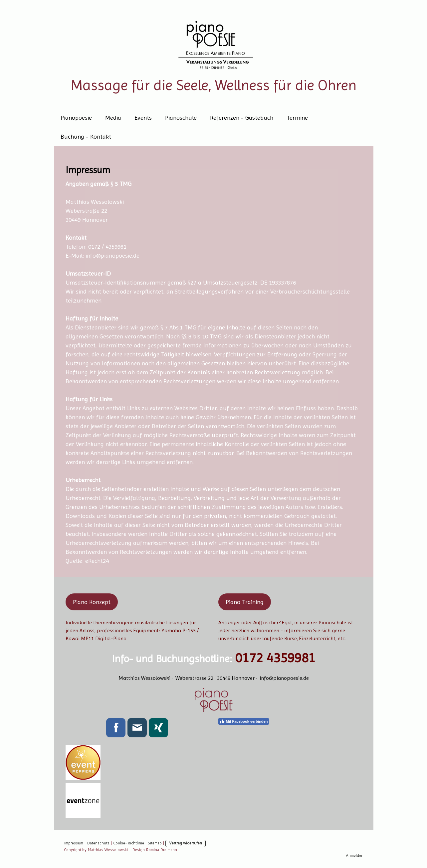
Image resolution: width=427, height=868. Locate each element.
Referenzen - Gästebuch (242, 118)
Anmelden (355, 855)
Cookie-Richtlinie (129, 843)
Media (113, 118)
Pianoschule (181, 118)
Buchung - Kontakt (86, 136)
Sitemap (155, 843)
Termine (297, 118)
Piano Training (245, 602)
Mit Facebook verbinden (244, 721)
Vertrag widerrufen (186, 843)
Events (143, 118)
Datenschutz (98, 843)
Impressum (74, 843)
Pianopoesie (76, 118)
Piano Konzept (92, 602)
